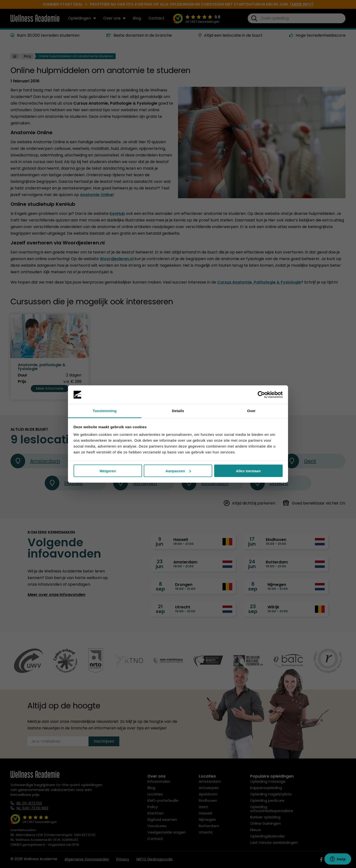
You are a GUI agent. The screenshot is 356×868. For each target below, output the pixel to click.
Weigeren (108, 471)
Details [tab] (178, 411)
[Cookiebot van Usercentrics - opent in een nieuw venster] (261, 395)
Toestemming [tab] (105, 411)
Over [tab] (251, 411)
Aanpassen (178, 471)
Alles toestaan (248, 471)
